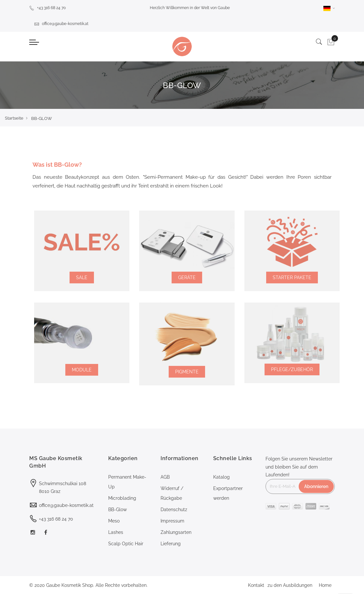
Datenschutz (174, 510)
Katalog (221, 477)
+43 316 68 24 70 (47, 8)
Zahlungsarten (176, 532)
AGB (165, 477)
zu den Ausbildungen (290, 585)
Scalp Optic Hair (126, 544)
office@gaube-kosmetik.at (61, 24)
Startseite (14, 118)
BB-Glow (117, 510)
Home (325, 585)
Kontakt (256, 585)
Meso (114, 521)
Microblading (122, 498)
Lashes (116, 532)
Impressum (172, 521)
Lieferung (171, 544)
